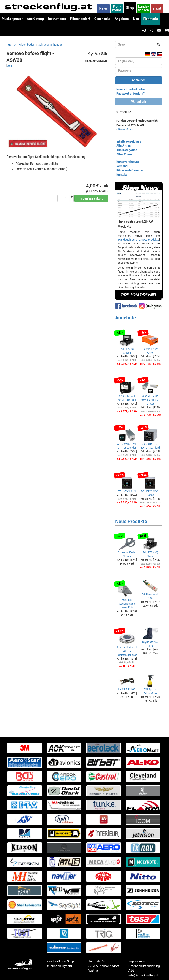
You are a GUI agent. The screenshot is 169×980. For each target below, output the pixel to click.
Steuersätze (125, 129)
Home (12, 45)
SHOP (125, 295)
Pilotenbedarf (80, 19)
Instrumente (57, 19)
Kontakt (122, 175)
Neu (136, 19)
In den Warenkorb (91, 198)
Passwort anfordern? (130, 94)
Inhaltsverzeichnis (129, 141)
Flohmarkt (151, 19)
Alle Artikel (124, 146)
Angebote (122, 19)
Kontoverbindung (128, 162)
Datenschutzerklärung (144, 966)
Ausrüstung (35, 19)
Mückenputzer (12, 19)
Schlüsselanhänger (50, 45)
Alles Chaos (124, 154)
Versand (122, 166)
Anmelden (139, 80)
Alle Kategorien (127, 150)
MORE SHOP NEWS (144, 295)
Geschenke (102, 19)
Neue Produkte (131, 521)
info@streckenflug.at (143, 975)
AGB (132, 970)
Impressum (137, 961)
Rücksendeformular (130, 170)
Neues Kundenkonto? (131, 89)
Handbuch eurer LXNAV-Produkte (139, 240)
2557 (11, 66)
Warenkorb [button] (139, 102)
